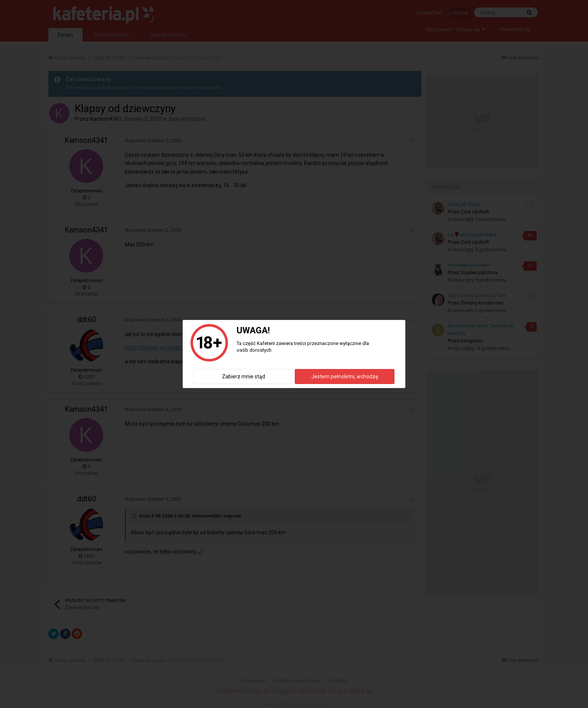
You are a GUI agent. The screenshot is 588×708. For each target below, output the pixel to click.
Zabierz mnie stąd (244, 376)
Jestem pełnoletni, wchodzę (345, 376)
